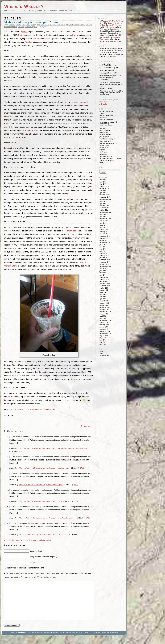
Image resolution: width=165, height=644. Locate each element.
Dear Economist (105, 130)
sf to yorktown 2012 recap (75, 25)
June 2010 (103, 271)
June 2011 (103, 247)
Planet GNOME (104, 146)
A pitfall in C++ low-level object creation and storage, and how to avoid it (111, 84)
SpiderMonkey (110, 27)
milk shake (45, 25)
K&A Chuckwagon (79, 102)
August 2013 (104, 221)
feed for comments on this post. (21, 540)
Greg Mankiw (104, 132)
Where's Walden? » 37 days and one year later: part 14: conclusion (43, 535)
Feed (101, 354)
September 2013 (105, 219)
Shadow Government (106, 156)
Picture (69, 640)
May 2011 (103, 249)
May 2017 (103, 184)
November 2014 (105, 208)
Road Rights (103, 152)
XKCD (101, 163)
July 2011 (103, 245)
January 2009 (104, 305)
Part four (29, 42)
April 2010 (103, 275)
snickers (89, 25)
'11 (113, 23)
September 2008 (105, 312)
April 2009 (103, 299)
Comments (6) (87, 426)
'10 (103, 23)
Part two (76, 35)
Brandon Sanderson (106, 120)
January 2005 (104, 327)
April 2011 (103, 251)
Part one (22, 35)
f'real (39, 25)
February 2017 (104, 186)
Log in (101, 351)
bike (23, 25)
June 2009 (103, 294)
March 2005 (104, 323)
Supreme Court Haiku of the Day (110, 158)
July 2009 (103, 292)
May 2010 (103, 273)
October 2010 (104, 264)
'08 (117, 21)
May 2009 (103, 297)
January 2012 (104, 234)
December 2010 (105, 260)
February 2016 (104, 195)
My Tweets (102, 104)
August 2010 (104, 268)
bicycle (18, 25)
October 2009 (104, 288)
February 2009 (104, 303)
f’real (43, 238)
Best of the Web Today (107, 115)
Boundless (103, 118)
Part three (37, 38)
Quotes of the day (106, 88)
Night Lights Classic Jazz (107, 139)
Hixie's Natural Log (105, 135)
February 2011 (104, 256)
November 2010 (105, 262)
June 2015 (103, 201)
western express (31, 27)
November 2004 (105, 331)
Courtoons (103, 128)
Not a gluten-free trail (107, 70)
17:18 (20, 451)
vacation (21, 27)
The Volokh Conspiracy (107, 161)
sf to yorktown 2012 (57, 25)
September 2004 (105, 333)
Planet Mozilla (104, 148)
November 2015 (105, 197)
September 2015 (105, 199)
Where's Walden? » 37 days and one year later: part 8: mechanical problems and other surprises (53, 448)
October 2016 (104, 188)
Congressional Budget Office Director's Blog (109, 123)
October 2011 (104, 240)
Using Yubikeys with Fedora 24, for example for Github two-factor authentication (111, 93)
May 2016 (103, 191)
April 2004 (103, 344)
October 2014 (104, 210)
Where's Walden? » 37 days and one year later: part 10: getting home (44, 468)
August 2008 (104, 314)
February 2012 (104, 232)
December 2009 (105, 284)
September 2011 (105, 243)
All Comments (104, 356)
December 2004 (105, 329)
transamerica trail (11, 27)
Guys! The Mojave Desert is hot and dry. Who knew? (110, 76)
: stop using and (109, 66)
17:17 (76, 485)
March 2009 (104, 301)
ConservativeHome (106, 126)
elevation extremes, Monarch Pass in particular (35, 409)
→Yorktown (117, 25)
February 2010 (104, 279)
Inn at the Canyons (30, 130)
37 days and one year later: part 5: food (32, 22)
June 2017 (103, 182)
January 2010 (104, 281)
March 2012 (104, 230)
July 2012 (103, 225)
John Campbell (104, 137)
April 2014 (103, 217)
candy (28, 25)
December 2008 (105, 308)
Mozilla (102, 29)
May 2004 (103, 342)
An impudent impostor (107, 111)
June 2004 (103, 340)
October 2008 (104, 310)
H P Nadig (62, 640)
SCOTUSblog (103, 154)
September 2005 (105, 321)
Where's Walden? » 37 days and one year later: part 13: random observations (47, 518)
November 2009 (105, 286)
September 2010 (105, 266)
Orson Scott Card (105, 141)
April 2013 (103, 223)
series (25, 32)
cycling (33, 25)
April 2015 (103, 204)
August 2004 (104, 336)
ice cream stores (71, 231)
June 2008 (103, 318)
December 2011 (105, 236)
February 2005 (104, 325)
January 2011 (104, 258)
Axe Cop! (102, 113)
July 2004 (103, 338)
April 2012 (103, 227)
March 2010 (104, 277)
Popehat (102, 150)
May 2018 (103, 180)
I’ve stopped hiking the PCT (109, 73)
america (12, 25)
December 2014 (105, 206)
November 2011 (105, 238)
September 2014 (105, 212)
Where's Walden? (24, 6)
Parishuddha (52, 640)
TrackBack (44, 540)
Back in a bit (104, 80)
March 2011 (104, 253)
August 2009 (104, 290)
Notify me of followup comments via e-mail (26, 568)
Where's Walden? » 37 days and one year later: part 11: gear (41, 485)
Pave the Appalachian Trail (108, 143)
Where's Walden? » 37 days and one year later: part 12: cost (40, 501)
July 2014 (103, 214)
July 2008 (103, 316)
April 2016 (103, 193)
